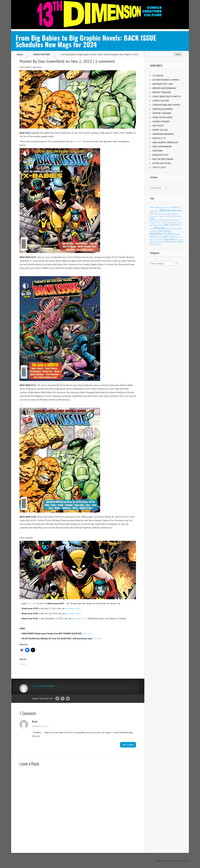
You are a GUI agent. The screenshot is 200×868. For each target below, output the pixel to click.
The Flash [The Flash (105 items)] (179, 240)
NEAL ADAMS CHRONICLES (165, 142)
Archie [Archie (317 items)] (174, 207)
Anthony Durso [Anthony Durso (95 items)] (165, 207)
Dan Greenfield (51, 61)
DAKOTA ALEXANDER (163, 109)
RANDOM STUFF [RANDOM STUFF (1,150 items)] (161, 234)
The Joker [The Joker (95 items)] (153, 242)
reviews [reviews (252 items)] (176, 234)
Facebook (63, 699)
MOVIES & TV (159, 138)
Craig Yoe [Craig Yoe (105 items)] (169, 216)
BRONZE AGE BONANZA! (164, 88)
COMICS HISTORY (42, 54)
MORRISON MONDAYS (163, 134)
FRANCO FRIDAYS (161, 121)
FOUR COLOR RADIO (162, 117)
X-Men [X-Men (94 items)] (158, 244)
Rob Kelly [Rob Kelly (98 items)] (159, 237)
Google (57, 699)
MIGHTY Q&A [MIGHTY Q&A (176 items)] (176, 229)
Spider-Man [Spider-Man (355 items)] (168, 237)
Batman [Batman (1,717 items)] (165, 210)
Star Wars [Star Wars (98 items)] (160, 240)
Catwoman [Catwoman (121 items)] (154, 216)
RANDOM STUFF (160, 155)
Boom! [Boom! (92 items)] (156, 214)
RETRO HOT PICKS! (162, 163)
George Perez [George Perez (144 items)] (172, 223)
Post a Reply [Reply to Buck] (128, 745)
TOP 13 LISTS (159, 167)
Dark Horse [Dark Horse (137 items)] (177, 216)
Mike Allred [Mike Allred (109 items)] (154, 231)
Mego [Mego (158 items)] (168, 229)
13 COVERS (158, 76)
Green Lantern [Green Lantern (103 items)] (158, 225)
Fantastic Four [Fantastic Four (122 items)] (155, 223)
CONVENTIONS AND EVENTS (166, 105)
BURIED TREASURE (162, 92)
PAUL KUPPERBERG (162, 146)
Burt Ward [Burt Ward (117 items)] (162, 214)
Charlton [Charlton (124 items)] (162, 216)
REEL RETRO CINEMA (163, 159)
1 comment (105, 61)
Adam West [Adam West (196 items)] (155, 207)
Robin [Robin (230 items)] (152, 237)
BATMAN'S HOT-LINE (163, 84)
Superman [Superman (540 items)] (169, 239)
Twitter (68, 699)
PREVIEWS (158, 151)
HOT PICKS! (158, 126)
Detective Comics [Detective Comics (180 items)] (173, 220)
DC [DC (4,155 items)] (152, 219)
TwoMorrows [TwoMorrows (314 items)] (170, 242)
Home (20, 54)
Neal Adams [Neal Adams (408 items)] (165, 231)
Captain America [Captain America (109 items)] (172, 214)
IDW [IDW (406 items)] (166, 225)
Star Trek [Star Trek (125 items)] (153, 240)
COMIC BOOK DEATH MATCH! (167, 96)
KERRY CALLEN (160, 130)
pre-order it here (73, 608)
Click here (87, 633)
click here (78, 141)
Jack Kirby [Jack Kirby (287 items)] (174, 225)
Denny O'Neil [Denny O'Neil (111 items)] (160, 220)
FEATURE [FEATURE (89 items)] (164, 223)
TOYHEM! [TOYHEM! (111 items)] (160, 242)
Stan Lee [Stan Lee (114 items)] (178, 237)
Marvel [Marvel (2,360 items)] (160, 228)
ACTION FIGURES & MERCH (166, 80)
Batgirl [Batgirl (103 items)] (157, 211)
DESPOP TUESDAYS (162, 113)
